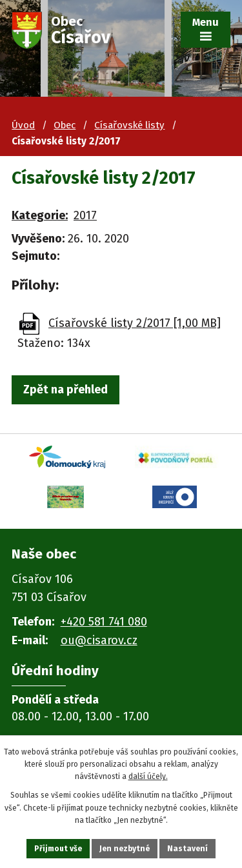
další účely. (148, 776)
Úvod (23, 125)
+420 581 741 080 (104, 622)
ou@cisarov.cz (99, 640)
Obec (65, 125)
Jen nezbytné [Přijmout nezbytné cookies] (125, 849)
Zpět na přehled (66, 390)
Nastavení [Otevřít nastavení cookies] (187, 849)
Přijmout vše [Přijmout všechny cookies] (58, 849)
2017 (85, 215)
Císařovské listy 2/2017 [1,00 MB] (135, 323)
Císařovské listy (129, 125)
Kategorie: (40, 215)
